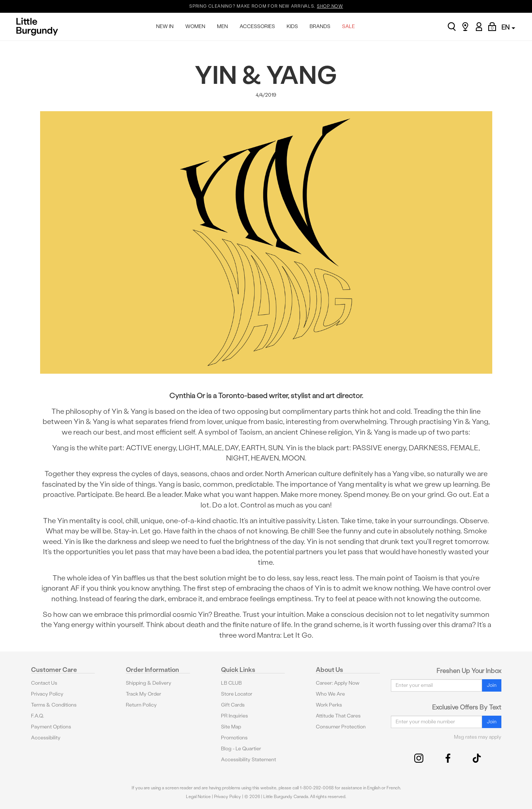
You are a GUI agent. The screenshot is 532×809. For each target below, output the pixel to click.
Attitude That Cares (338, 716)
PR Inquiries (234, 716)
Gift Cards (233, 705)
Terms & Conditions (54, 705)
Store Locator (237, 694)
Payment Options (51, 727)
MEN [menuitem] (222, 26)
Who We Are (330, 694)
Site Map (231, 727)
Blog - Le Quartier (241, 749)
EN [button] (508, 27)
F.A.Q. (38, 716)
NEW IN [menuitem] (165, 26)
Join (492, 685)
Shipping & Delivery (149, 683)
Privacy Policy (47, 694)
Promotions (234, 738)
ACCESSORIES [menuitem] (257, 26)
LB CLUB (231, 683)
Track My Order (143, 694)
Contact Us (44, 683)
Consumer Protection (341, 727)
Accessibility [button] (46, 738)
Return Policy (141, 705)
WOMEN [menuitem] (195, 26)
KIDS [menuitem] (292, 26)
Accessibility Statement (248, 760)
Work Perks (329, 705)
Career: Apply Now (338, 683)
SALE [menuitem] (348, 26)
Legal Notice (198, 797)
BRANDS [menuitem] (320, 26)
